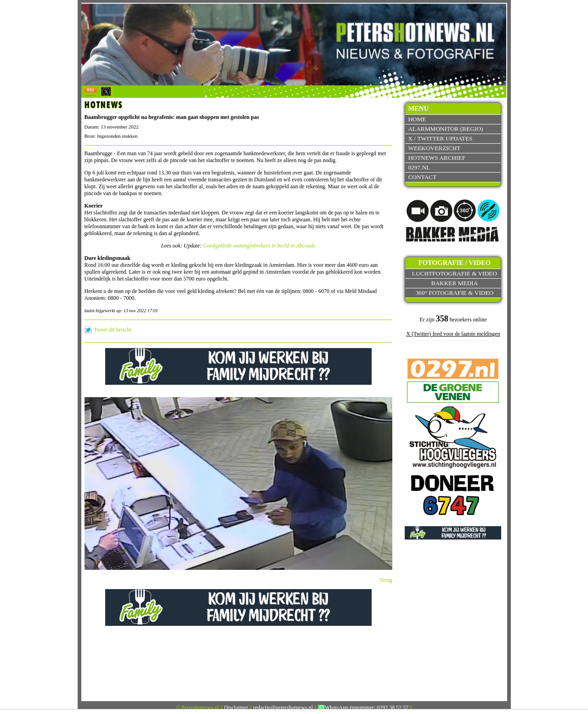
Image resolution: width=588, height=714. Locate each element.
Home (417, 119)
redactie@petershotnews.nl (283, 708)
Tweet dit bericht (113, 330)
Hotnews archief (437, 158)
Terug (386, 580)
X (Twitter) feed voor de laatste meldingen (453, 334)
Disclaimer (236, 708)
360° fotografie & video (455, 293)
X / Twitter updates (440, 138)
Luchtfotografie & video (455, 273)
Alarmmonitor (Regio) (445, 129)
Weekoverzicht (434, 148)
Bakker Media (455, 283)
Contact (422, 177)
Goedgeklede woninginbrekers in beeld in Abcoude (259, 246)
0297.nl (419, 167)
